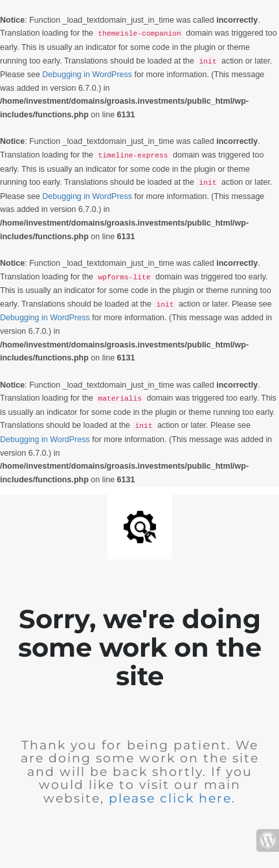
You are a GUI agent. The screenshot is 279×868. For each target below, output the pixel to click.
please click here (170, 798)
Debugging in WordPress (87, 75)
